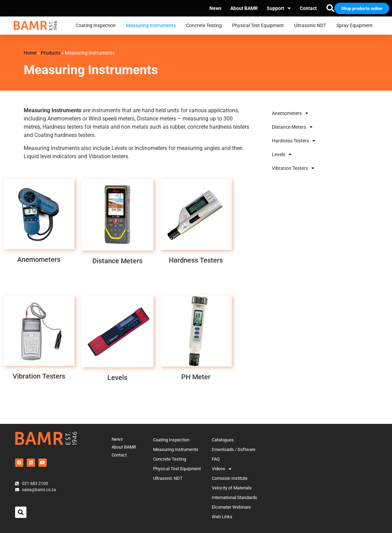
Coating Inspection (97, 26)
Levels (282, 154)
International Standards (234, 497)
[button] (21, 512)
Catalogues (223, 440)
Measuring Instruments (153, 26)
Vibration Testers (293, 168)
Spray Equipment (356, 26)
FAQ (216, 459)
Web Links (222, 517)
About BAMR (244, 8)
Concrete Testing (206, 26)
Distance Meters (292, 127)
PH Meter (196, 377)
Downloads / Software (234, 449)
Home (30, 53)
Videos (222, 469)
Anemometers (290, 113)
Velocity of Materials (232, 488)
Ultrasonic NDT (312, 26)
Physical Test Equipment (260, 26)
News (215, 8)
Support (279, 8)
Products (51, 53)
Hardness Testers (294, 141)
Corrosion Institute (230, 478)
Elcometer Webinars (231, 507)
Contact (308, 8)
